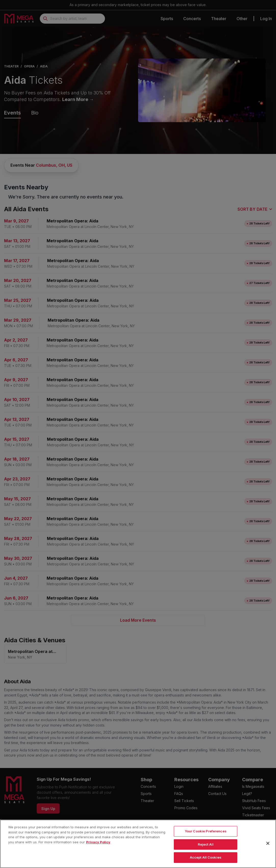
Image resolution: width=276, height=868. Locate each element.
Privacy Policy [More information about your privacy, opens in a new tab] (98, 847)
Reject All (206, 849)
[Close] (268, 848)
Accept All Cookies (206, 862)
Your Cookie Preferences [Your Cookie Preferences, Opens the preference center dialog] (206, 836)
